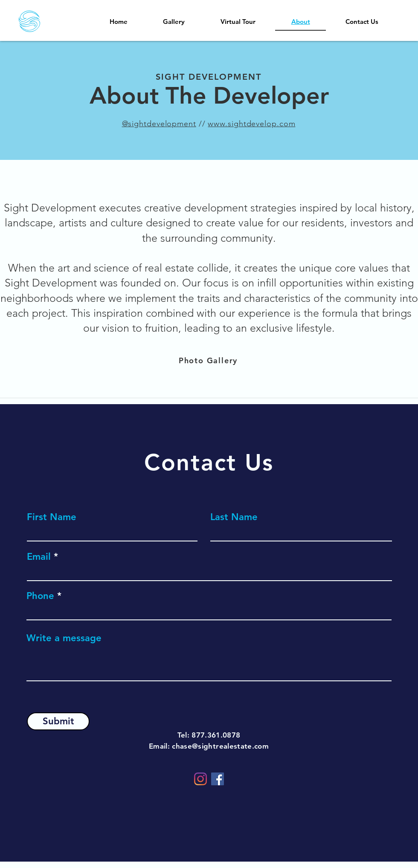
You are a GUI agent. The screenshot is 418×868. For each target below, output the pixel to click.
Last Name (234, 517)
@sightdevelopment (159, 124)
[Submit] (58, 721)
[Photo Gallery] (209, 360)
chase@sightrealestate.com (220, 746)
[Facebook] (218, 779)
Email (39, 557)
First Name (52, 517)
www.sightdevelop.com (251, 124)
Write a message (64, 638)
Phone (40, 596)
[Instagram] (200, 779)
